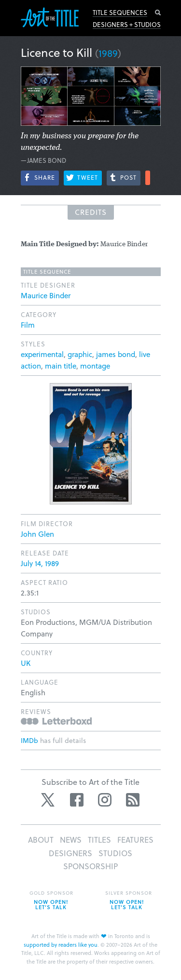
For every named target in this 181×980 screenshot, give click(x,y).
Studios (115, 853)
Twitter (49, 800)
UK (26, 663)
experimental (42, 354)
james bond (116, 354)
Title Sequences (120, 13)
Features (135, 840)
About (41, 840)
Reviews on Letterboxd (56, 721)
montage (95, 366)
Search (158, 13)
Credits (91, 212)
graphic (80, 354)
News (71, 840)
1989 (108, 53)
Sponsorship (90, 866)
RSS (133, 800)
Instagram (105, 800)
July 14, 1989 (40, 563)
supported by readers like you (61, 945)
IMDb (29, 740)
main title (61, 366)
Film (28, 325)
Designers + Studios (127, 25)
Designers (70, 853)
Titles (99, 840)
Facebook (77, 800)
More (148, 178)
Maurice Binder (46, 295)
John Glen (37, 534)
